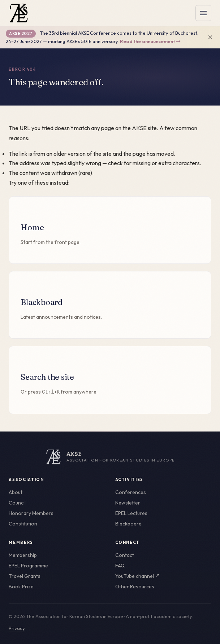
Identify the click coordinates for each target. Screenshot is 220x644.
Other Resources (135, 587)
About (16, 492)
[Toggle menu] (203, 13)
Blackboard (128, 524)
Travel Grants (25, 576)
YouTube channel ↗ (138, 576)
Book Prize (21, 587)
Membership (23, 555)
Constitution (23, 524)
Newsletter (128, 503)
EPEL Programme (28, 566)
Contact (125, 555)
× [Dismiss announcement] (210, 37)
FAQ (120, 566)
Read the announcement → (150, 41)
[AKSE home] (110, 457)
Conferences (131, 492)
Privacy (17, 628)
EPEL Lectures (131, 513)
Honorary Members (31, 513)
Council (17, 503)
